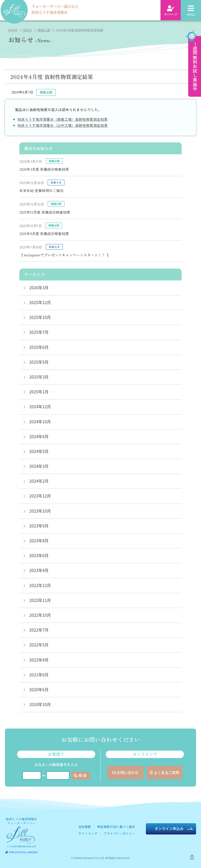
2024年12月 (40, 406)
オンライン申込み (169, 828)
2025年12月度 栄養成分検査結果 (45, 212)
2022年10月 (40, 615)
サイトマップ (88, 833)
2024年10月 (40, 422)
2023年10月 (40, 511)
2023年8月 (39, 541)
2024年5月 (39, 451)
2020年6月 (39, 689)
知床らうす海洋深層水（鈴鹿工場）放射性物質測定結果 (63, 119)
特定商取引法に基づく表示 (116, 827)
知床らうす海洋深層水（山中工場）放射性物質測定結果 (63, 125)
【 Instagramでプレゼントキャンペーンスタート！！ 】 (65, 255)
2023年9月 (39, 526)
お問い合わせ (125, 772)
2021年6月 (39, 675)
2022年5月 (39, 645)
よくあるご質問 (164, 772)
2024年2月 (39, 481)
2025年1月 (39, 392)
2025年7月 (39, 332)
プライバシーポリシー (119, 833)
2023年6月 (39, 555)
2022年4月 (39, 660)
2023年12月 (40, 496)
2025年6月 (39, 347)
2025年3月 (39, 377)
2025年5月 (39, 362)
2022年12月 (40, 585)
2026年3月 (39, 287)
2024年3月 (39, 466)
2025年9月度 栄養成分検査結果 (44, 233)
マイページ (171, 11)
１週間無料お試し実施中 (195, 66)
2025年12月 (40, 302)
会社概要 (85, 827)
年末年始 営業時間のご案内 (41, 191)
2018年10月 (40, 704)
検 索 (80, 775)
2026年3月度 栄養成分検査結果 (44, 169)
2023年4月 (39, 570)
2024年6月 (39, 436)
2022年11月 (40, 600)
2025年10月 (40, 317)
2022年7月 (39, 630)
